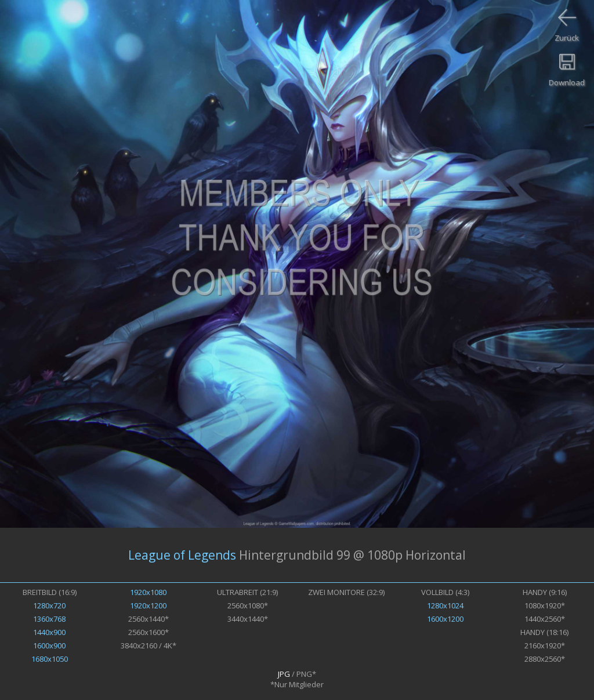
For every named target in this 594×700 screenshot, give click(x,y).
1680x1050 (50, 659)
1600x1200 (445, 619)
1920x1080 (148, 592)
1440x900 (49, 632)
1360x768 (49, 619)
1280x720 (49, 605)
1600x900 (49, 645)
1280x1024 (445, 605)
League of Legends (182, 555)
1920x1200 (148, 605)
